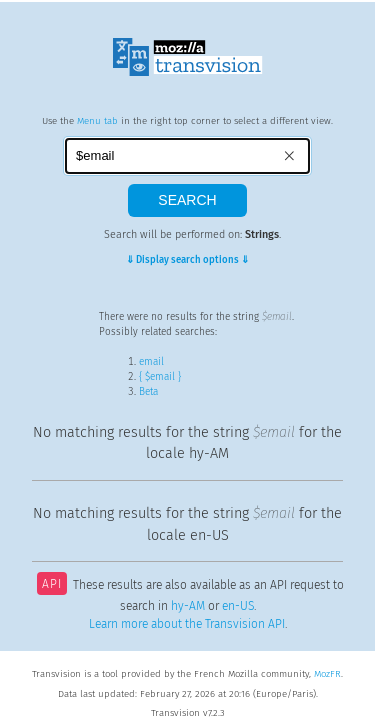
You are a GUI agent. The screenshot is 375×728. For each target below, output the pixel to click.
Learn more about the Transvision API (187, 624)
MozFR (327, 674)
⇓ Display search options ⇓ (187, 260)
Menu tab (97, 121)
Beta (148, 392)
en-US (238, 606)
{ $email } (160, 377)
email (151, 362)
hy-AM (188, 606)
